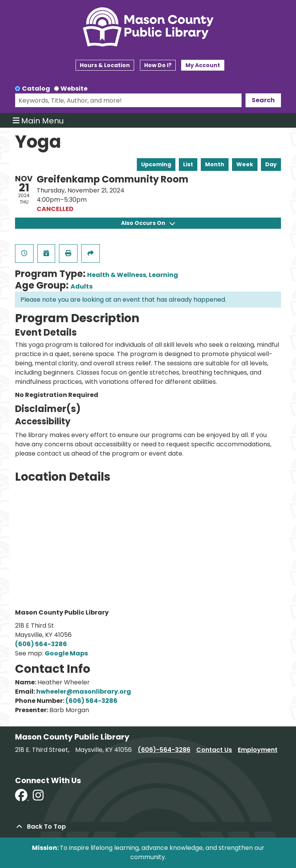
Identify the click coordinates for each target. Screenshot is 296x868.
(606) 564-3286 (41, 644)
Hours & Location (105, 65)
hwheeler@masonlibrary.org (84, 692)
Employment (258, 750)
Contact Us (214, 750)
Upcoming (156, 164)
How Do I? (158, 65)
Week (245, 164)
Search (263, 100)
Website (74, 89)
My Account (203, 65)
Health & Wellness (117, 275)
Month (215, 164)
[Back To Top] (148, 827)
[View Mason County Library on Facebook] (22, 798)
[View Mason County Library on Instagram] (38, 798)
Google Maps (66, 653)
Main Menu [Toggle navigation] (38, 120)
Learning (163, 275)
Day (271, 164)
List (188, 164)
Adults (82, 286)
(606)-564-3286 (164, 750)
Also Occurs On (148, 223)
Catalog (36, 89)
